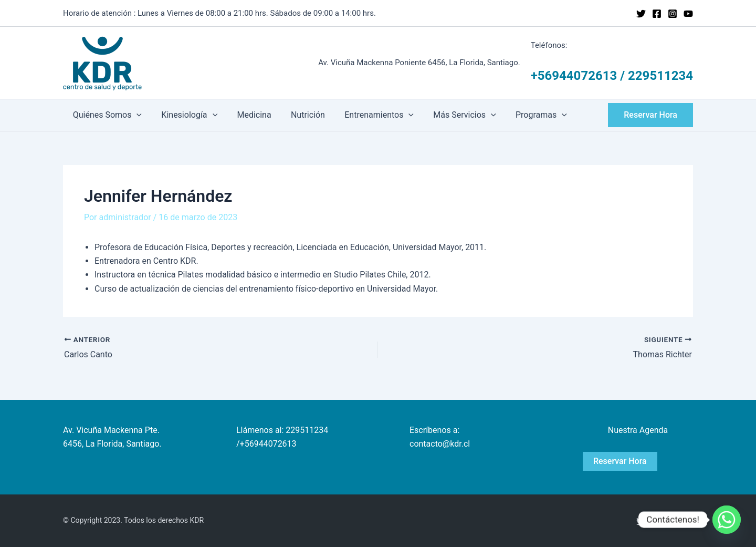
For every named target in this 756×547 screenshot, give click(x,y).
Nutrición (298, 115)
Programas (523, 115)
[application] (135, 115)
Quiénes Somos (106, 115)
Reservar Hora (620, 461)
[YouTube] (688, 14)
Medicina (247, 115)
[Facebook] (657, 14)
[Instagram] (673, 14)
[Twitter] (641, 14)
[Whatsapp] (727, 520)
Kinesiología (185, 115)
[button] (650, 115)
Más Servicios (449, 115)
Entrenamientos (366, 115)
